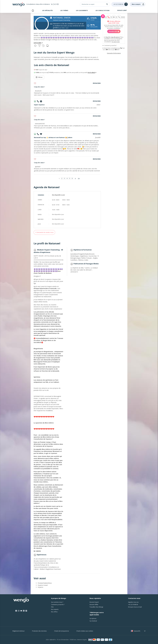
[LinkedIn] (24, 611)
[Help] (120, 4)
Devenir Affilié (94, 604)
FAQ (52, 607)
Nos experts (55, 609)
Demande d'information (114, 53)
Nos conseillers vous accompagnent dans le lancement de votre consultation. (114, 39)
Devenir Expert (94, 602)
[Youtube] (21, 611)
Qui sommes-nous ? (57, 602)
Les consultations (103, 10)
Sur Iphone (93, 618)
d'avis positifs (94, 26)
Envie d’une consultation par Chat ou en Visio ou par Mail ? (114, 49)
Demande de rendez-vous (44, 232)
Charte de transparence (62, 631)
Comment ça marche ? (110, 46)
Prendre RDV (114, 31)
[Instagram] (19, 611)
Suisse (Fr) (137, 631)
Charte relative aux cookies (85, 631)
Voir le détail (92, 73)
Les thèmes (64, 10)
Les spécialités (47, 10)
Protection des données (39, 631)
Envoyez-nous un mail (135, 607)
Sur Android (93, 621)
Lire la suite (38, 43)
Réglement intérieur (19, 631)
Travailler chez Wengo (96, 607)
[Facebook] (16, 611)
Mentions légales (82, 640)
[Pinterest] (26, 611)
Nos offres (54, 612)
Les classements (82, 10)
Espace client (122, 10)
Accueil (33, 11)
